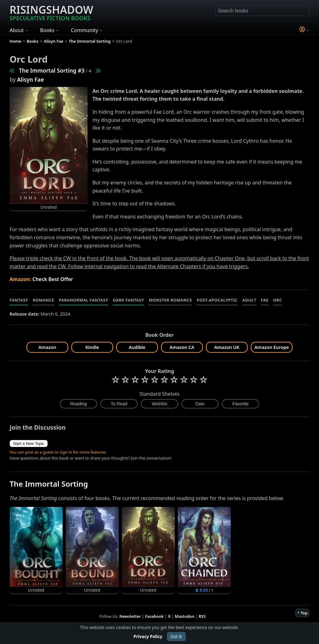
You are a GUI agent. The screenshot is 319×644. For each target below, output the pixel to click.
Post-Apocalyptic (217, 300)
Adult (249, 300)
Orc (278, 300)
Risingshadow (51, 12)
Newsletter (130, 616)
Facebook (155, 616)
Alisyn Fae (31, 79)
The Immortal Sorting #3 (52, 70)
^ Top (302, 613)
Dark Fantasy (128, 300)
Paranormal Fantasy (83, 300)
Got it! (176, 637)
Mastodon (185, 616)
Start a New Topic (29, 444)
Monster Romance (170, 300)
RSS (202, 616)
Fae (265, 300)
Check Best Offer (53, 279)
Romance (43, 300)
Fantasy (19, 300)
